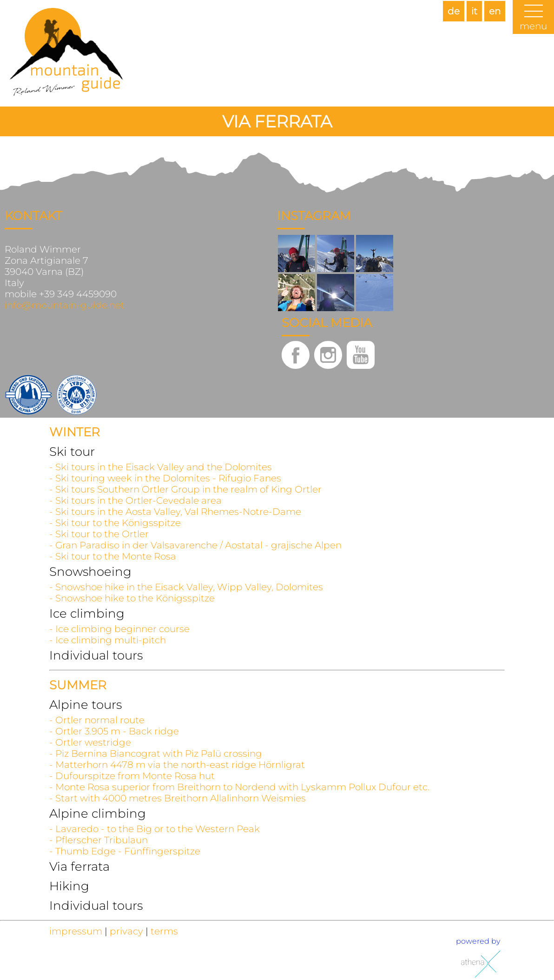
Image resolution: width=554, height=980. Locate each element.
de (454, 11)
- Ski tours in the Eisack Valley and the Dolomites (161, 467)
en (495, 11)
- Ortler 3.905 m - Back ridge (114, 731)
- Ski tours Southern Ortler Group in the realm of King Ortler (185, 489)
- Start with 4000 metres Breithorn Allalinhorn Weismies (178, 798)
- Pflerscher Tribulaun (99, 840)
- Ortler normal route (97, 720)
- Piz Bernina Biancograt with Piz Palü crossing (156, 753)
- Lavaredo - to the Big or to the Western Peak (155, 829)
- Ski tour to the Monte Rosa (113, 556)
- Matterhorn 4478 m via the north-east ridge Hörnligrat (177, 765)
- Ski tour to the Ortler (99, 534)
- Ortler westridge (90, 742)
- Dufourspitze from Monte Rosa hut (132, 776)
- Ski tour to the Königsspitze (115, 523)
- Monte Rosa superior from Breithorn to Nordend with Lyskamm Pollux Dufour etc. (239, 787)
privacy (126, 931)
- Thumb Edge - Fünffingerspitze (125, 851)
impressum (76, 931)
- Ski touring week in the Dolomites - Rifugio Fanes (165, 478)
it (474, 11)
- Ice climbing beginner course (119, 629)
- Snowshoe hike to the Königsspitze (132, 598)
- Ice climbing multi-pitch (108, 640)
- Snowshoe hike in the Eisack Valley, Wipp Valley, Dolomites (186, 587)
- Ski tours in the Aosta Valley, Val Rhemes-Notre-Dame (175, 512)
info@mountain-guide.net (65, 305)
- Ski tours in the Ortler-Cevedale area (135, 500)
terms (164, 931)
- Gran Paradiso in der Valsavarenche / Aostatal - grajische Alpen (195, 545)
